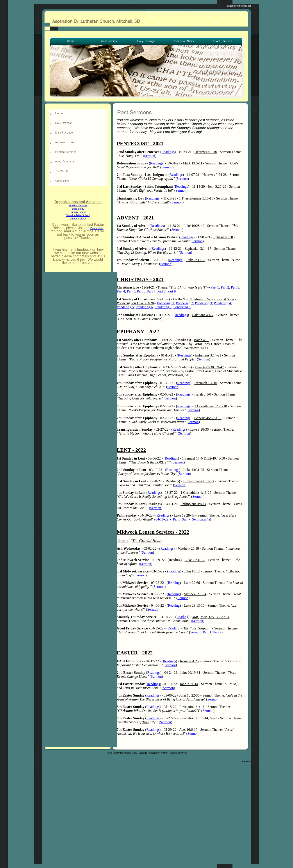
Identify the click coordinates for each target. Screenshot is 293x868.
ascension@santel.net (239, 6)
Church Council (78, 219)
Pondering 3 (204, 303)
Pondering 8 (182, 307)
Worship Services (78, 205)
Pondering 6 (144, 307)
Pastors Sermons (178, 753)
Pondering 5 (125, 307)
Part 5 (131, 291)
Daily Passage (139, 753)
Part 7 (151, 291)
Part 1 (215, 287)
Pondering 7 (163, 307)
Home (109, 753)
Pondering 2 (184, 303)
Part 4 (121, 291)
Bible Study (78, 209)
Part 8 (161, 291)
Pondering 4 (222, 303)
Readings (168, 152)
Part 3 (235, 287)
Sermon (150, 156)
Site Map (246, 761)
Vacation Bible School (78, 215)
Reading (174, 571)
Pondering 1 (166, 303)
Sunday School (78, 212)
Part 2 (225, 287)
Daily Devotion (122, 753)
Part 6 (141, 291)
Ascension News (158, 753)
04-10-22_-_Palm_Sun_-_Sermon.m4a (183, 519)
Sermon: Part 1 (201, 632)
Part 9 (172, 291)
